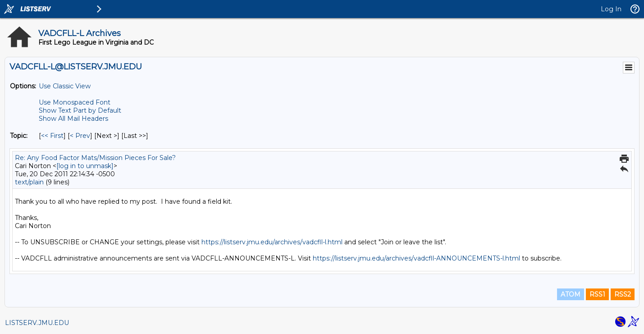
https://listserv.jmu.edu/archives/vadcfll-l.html (272, 242)
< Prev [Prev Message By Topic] (80, 136)
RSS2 (623, 294)
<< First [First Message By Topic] (52, 136)
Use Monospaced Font (75, 102)
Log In (611, 9)
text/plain (29, 182)
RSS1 (597, 294)
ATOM (571, 294)
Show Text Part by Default (80, 110)
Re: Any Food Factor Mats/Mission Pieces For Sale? (95, 158)
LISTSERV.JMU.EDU (37, 323)
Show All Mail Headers (73, 119)
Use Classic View (65, 86)
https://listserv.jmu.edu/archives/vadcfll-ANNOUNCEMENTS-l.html (416, 258)
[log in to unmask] (85, 166)
